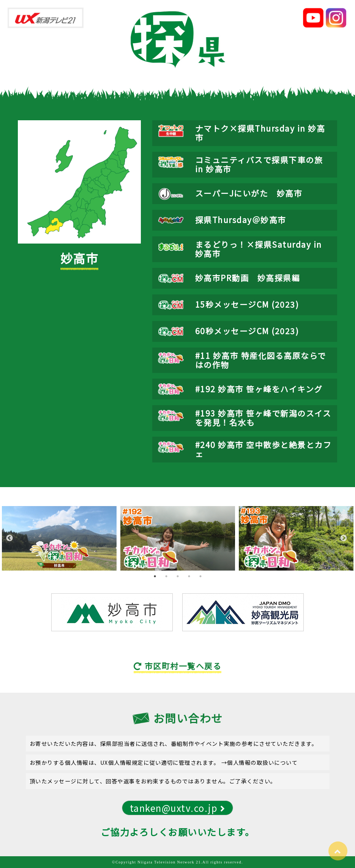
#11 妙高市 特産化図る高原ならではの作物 (261, 360)
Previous (9, 538)
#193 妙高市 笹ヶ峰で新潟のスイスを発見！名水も (263, 418)
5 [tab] (200, 576)
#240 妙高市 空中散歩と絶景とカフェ (263, 449)
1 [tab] (155, 576)
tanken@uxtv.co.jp (178, 808)
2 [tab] (166, 576)
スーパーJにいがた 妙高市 (249, 193)
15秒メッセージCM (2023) (247, 304)
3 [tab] (178, 576)
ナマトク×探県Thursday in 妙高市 (260, 133)
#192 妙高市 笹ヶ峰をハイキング (259, 389)
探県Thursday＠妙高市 (241, 220)
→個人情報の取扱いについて (260, 762)
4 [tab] (189, 576)
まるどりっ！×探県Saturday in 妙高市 (259, 249)
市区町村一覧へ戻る (178, 666)
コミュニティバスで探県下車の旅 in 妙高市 (259, 164)
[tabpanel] (59, 538)
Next (344, 538)
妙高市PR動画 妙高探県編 (248, 278)
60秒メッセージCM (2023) (247, 331)
